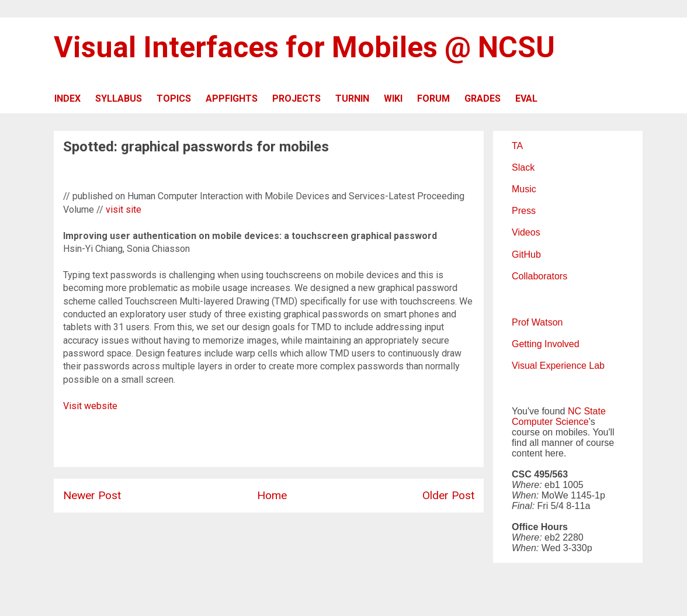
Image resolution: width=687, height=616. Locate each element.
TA (517, 146)
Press (524, 211)
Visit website (90, 406)
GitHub (526, 255)
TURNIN (352, 98)
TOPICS (174, 98)
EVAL (526, 98)
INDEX (67, 98)
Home (272, 495)
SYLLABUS (119, 98)
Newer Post (92, 495)
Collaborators (539, 276)
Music (524, 189)
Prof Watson (537, 322)
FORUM (433, 98)
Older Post (448, 495)
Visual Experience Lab (558, 366)
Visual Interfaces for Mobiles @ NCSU (304, 47)
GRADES (483, 98)
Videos (526, 232)
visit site (124, 210)
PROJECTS (296, 98)
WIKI (393, 98)
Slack (523, 167)
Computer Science (550, 422)
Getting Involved (546, 344)
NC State (587, 411)
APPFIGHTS (232, 98)
